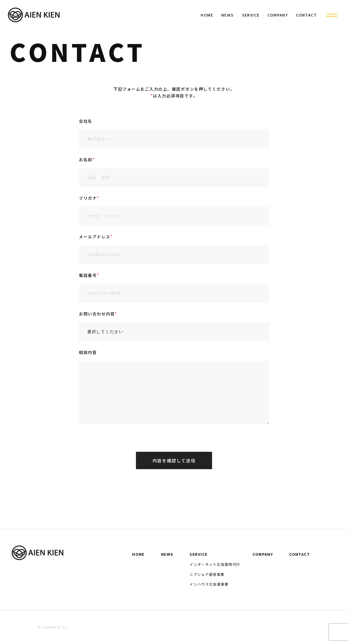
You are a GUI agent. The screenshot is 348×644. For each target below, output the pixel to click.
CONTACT (306, 15)
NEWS (228, 15)
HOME (207, 15)
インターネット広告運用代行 (215, 564)
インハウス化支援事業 (209, 584)
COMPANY (278, 15)
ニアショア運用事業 (207, 574)
